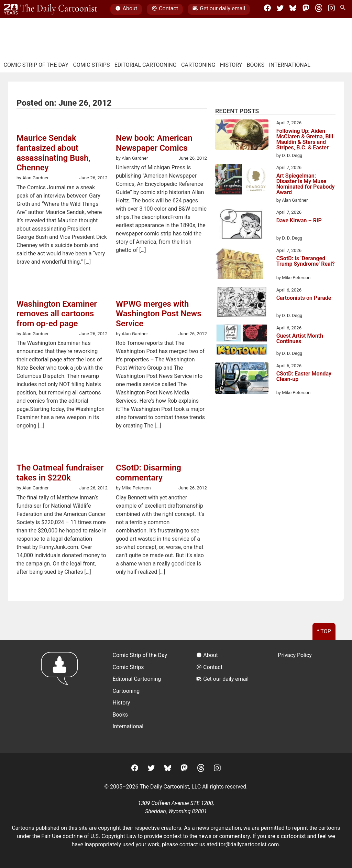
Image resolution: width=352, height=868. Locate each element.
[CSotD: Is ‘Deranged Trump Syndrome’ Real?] (242, 264)
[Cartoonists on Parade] (242, 303)
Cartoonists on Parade (304, 298)
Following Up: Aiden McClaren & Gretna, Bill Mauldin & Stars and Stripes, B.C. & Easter (305, 139)
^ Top (324, 631)
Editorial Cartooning (146, 65)
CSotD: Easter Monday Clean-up (304, 377)
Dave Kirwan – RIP (299, 221)
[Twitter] (280, 9)
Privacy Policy (295, 655)
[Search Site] (344, 9)
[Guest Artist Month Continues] (242, 341)
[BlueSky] (293, 9)
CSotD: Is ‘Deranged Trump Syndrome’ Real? (306, 261)
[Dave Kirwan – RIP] (242, 225)
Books (256, 65)
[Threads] (319, 9)
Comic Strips (91, 65)
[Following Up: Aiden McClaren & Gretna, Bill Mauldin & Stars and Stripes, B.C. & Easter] (242, 136)
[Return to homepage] (62, 696)
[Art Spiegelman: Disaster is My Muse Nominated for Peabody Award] (242, 180)
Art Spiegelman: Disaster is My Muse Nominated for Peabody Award (306, 184)
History (231, 65)
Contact (165, 9)
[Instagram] (331, 9)
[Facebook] (267, 9)
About (126, 9)
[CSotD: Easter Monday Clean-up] (242, 379)
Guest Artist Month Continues (300, 339)
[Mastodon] (306, 9)
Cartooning (198, 65)
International (290, 65)
